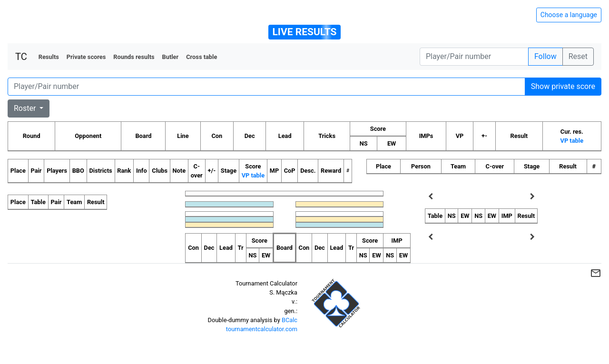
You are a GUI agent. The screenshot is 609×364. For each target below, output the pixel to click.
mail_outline (596, 273)
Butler (171, 57)
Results (49, 57)
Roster (26, 108)
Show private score (563, 86)
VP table (572, 141)
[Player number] (474, 57)
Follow (545, 56)
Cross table (201, 57)
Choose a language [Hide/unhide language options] (569, 15)
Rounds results (134, 57)
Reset (578, 56)
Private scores (86, 57)
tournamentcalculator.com (262, 329)
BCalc (290, 320)
